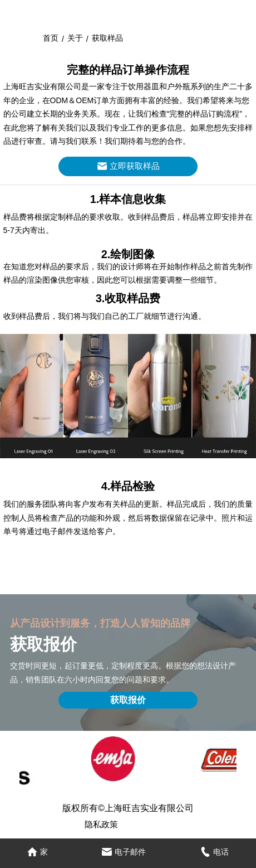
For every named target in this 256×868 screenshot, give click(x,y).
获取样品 (107, 38)
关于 (75, 38)
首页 (51, 38)
